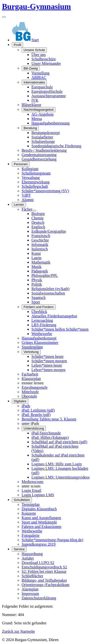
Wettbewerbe (42, 334)
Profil (17, 45)
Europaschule (42, 87)
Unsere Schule (34, 50)
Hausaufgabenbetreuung (51, 123)
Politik (37, 284)
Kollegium (30, 169)
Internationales (34, 82)
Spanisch (39, 298)
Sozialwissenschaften (48, 293)
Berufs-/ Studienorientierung (44, 150)
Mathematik (41, 262)
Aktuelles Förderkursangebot (54, 316)
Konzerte (29, 513)
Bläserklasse (31, 105)
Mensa (37, 119)
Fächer (27, 209)
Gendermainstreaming (39, 155)
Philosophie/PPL (45, 275)
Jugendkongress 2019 (39, 544)
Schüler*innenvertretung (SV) (45, 191)
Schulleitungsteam (36, 173)
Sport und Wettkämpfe (39, 522)
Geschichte (40, 240)
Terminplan (31, 504)
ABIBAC (39, 77)
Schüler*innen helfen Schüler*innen (60, 329)
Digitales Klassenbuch (39, 509)
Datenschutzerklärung (39, 598)
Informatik (40, 245)
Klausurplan (31, 379)
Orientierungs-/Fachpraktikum (46, 585)
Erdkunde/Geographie (49, 231)
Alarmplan (30, 589)
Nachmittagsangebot (39, 110)
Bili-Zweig (31, 68)
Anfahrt (28, 558)
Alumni (28, 200)
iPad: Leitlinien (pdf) (38, 410)
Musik (36, 267)
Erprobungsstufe (35, 387)
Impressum (30, 594)
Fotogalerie (31, 535)
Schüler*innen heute (47, 356)
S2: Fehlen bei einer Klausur (44, 571)
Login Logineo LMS (38, 495)
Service (19, 549)
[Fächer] (34, 211)
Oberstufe (29, 396)
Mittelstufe (30, 392)
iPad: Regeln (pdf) (36, 415)
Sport (36, 302)
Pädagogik (40, 271)
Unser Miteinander (46, 63)
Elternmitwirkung (36, 182)
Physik (37, 280)
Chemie (38, 218)
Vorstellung (40, 73)
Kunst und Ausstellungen (41, 518)
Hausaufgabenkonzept (39, 338)
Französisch (41, 236)
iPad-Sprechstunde (46, 433)
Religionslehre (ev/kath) (50, 289)
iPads (26, 406)
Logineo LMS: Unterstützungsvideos (60, 477)
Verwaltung (31, 178)
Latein (36, 258)
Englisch (38, 227)
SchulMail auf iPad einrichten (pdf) (59, 442)
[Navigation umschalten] (4, 17)
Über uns (39, 55)
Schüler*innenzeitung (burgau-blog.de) (52, 540)
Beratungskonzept (46, 133)
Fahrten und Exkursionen (41, 527)
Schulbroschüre (44, 59)
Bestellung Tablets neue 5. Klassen (49, 419)
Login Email (31, 490)
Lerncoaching (42, 320)
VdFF (26, 195)
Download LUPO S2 (38, 563)
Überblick (39, 312)
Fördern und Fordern (39, 307)
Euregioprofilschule (47, 91)
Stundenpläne (32, 347)
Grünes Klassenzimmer (40, 342)
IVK (35, 100)
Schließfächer (32, 576)
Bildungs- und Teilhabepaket (44, 580)
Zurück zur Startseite (18, 631)
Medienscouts (33, 482)
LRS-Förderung (44, 325)
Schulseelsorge (43, 141)
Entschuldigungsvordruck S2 (44, 567)
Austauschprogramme (49, 96)
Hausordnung (32, 554)
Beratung (30, 128)
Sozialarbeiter (42, 137)
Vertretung (31, 352)
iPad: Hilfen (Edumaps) (50, 437)
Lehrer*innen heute (47, 365)
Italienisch (40, 249)
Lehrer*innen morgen (48, 370)
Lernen (19, 205)
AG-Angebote (43, 114)
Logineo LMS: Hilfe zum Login (57, 464)
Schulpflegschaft (35, 186)
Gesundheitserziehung (39, 159)
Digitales (20, 401)
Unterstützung (34, 428)
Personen (21, 164)
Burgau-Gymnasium (36, 6)
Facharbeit (30, 374)
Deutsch (38, 222)
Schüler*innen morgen (49, 361)
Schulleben (22, 500)
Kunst (36, 253)
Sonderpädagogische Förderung (56, 146)
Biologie (38, 214)
